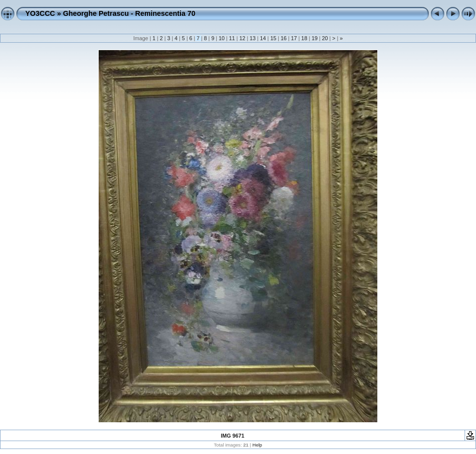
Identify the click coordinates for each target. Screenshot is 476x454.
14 (263, 38)
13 (252, 38)
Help (257, 445)
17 (294, 38)
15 (273, 38)
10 (222, 38)
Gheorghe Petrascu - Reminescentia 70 (129, 13)
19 (314, 38)
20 (325, 38)
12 (242, 38)
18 (304, 38)
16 (284, 38)
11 (232, 38)
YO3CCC (40, 13)
